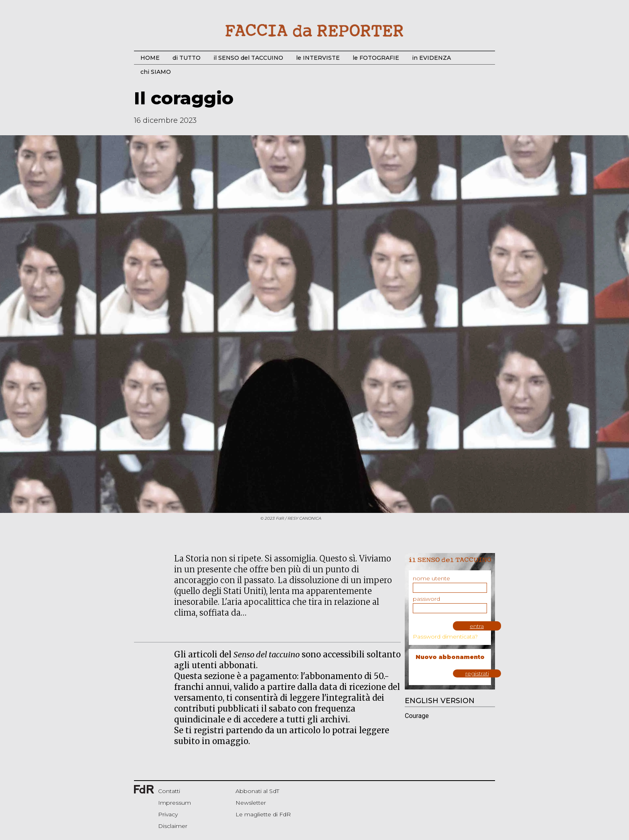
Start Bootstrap (314, 31)
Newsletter (251, 803)
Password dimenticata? (445, 637)
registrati (477, 673)
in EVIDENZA (431, 58)
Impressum (174, 803)
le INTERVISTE (318, 58)
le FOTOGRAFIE (376, 58)
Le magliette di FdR (263, 814)
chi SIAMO (156, 72)
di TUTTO (187, 58)
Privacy (168, 814)
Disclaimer (173, 826)
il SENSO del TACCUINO (248, 58)
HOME (150, 58)
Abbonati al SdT (257, 791)
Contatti (169, 791)
